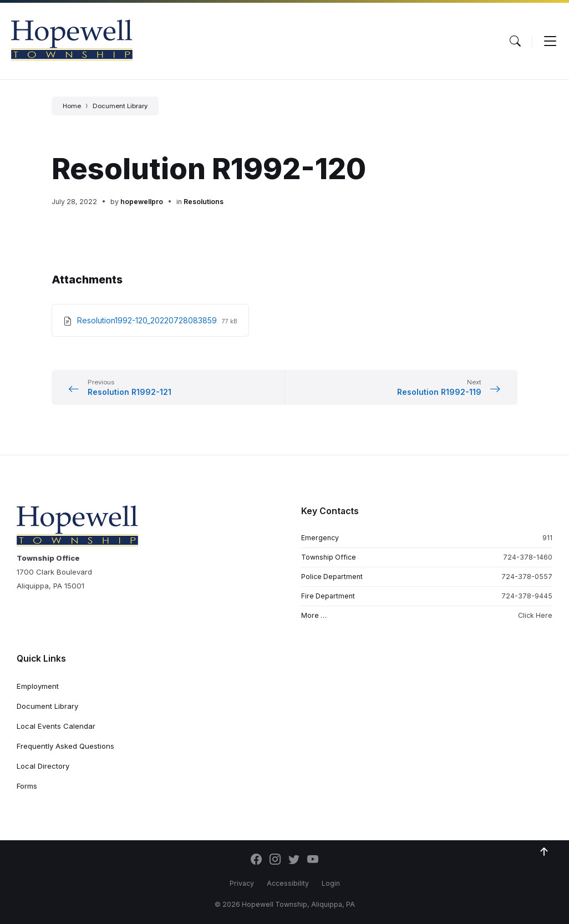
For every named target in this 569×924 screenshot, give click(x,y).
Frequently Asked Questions (65, 746)
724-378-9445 (527, 596)
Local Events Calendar (56, 726)
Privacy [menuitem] (242, 883)
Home (72, 106)
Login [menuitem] (331, 883)
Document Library (120, 106)
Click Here (535, 615)
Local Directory (43, 766)
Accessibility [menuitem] (288, 883)
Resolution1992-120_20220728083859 (148, 320)
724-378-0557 (527, 577)
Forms (27, 786)
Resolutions (204, 202)
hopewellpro (142, 202)
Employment (38, 686)
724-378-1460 (528, 557)
